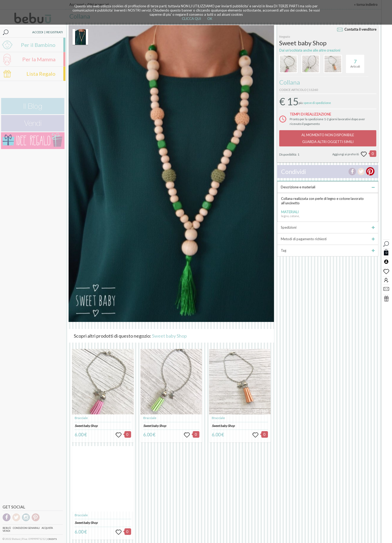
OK (210, 19)
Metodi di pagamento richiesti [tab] (328, 239)
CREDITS (52, 539)
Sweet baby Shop (169, 336)
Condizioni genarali (26, 528)
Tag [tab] (328, 250)
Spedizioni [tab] (328, 227)
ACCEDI (38, 32)
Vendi (6, 531)
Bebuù (7, 528)
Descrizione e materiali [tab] (328, 187)
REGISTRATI (55, 32)
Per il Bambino (38, 45)
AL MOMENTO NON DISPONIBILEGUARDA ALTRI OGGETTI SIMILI (328, 138)
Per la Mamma (39, 59)
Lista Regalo (41, 74)
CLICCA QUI (191, 19)
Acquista (47, 528)
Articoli (355, 62)
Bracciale (81, 418)
